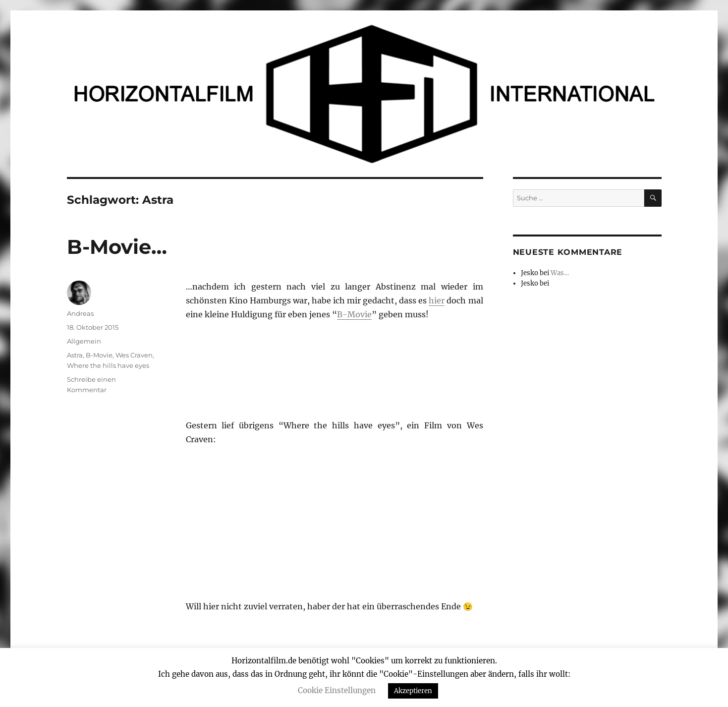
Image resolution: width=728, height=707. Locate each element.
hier (437, 300)
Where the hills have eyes (108, 365)
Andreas (80, 313)
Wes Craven (134, 355)
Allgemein (84, 341)
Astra (75, 355)
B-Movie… (117, 247)
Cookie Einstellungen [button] (337, 690)
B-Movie (354, 314)
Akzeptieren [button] (413, 691)
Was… (560, 273)
